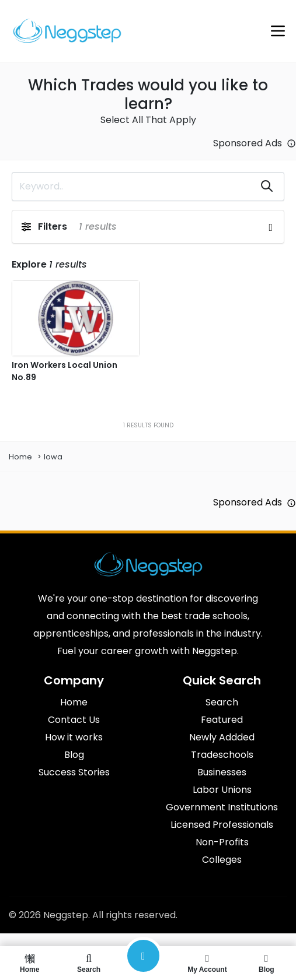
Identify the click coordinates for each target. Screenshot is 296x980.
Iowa (53, 457)
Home (20, 457)
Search (88, 963)
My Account (207, 963)
